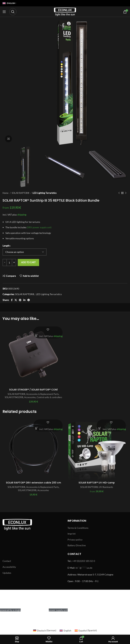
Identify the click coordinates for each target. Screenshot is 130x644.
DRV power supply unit (39, 227)
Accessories (30, 397)
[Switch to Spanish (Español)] (86, 630)
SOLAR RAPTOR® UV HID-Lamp (97, 483)
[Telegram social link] (29, 300)
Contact (7, 561)
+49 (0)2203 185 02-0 (84, 561)
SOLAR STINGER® (14, 397)
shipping (22, 215)
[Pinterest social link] (20, 300)
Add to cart (28, 262)
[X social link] (16, 300)
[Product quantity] (9, 263)
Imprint (72, 534)
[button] (36, 335)
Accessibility (9, 567)
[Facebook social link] (12, 300)
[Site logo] (65, 11)
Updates (7, 573)
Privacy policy (75, 540)
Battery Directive (77, 545)
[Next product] (126, 193)
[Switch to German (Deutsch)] (45, 630)
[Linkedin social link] (24, 300)
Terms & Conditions (78, 528)
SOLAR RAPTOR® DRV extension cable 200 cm (33, 483)
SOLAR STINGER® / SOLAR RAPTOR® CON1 (33, 390)
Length (6, 246)
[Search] (13, 12)
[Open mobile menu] (4, 12)
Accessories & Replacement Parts (42, 394)
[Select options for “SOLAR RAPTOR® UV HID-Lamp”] (100, 428)
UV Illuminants (106, 487)
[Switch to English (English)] (65, 630)
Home (6, 193)
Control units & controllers (49, 397)
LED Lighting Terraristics (45, 193)
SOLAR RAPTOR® (21, 193)
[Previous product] (119, 193)
